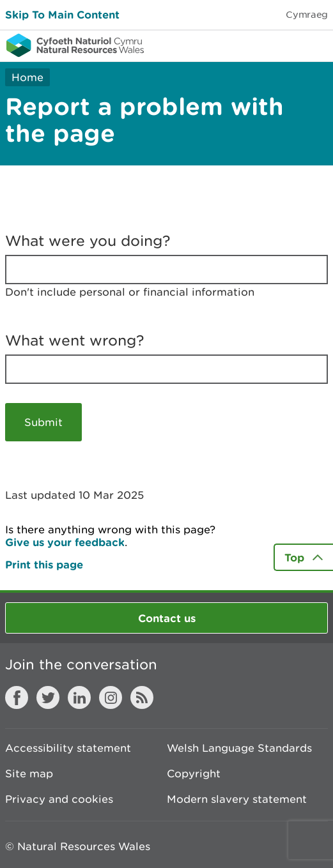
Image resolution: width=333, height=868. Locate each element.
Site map (29, 773)
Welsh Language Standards (239, 748)
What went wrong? (75, 340)
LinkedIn (79, 697)
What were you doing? (88, 241)
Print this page (44, 564)
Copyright (194, 773)
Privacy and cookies (59, 799)
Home (27, 77)
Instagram (111, 697)
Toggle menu (315, 45)
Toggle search (279, 45)
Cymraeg (307, 14)
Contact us (167, 618)
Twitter (48, 697)
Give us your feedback (65, 542)
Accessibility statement (68, 748)
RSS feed (142, 697)
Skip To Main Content (62, 14)
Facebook (17, 697)
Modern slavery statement (237, 799)
